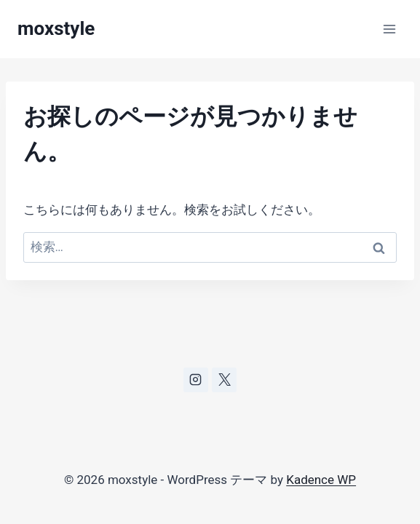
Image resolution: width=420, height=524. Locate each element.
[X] (224, 380)
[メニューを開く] (389, 29)
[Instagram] (196, 380)
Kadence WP (321, 480)
